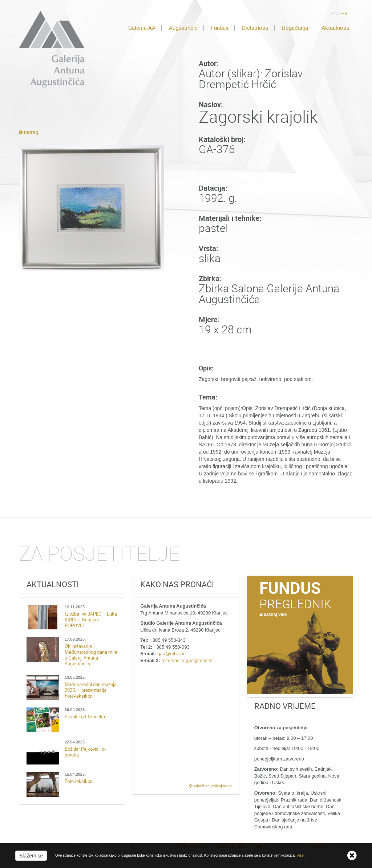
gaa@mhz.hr (171, 654)
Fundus (220, 28)
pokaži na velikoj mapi (211, 786)
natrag (29, 132)
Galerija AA (142, 28)
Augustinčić (183, 28)
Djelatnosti (255, 28)
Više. (301, 855)
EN (335, 14)
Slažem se (31, 856)
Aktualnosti (335, 28)
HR (345, 14)
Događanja (295, 28)
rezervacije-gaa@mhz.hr (187, 660)
